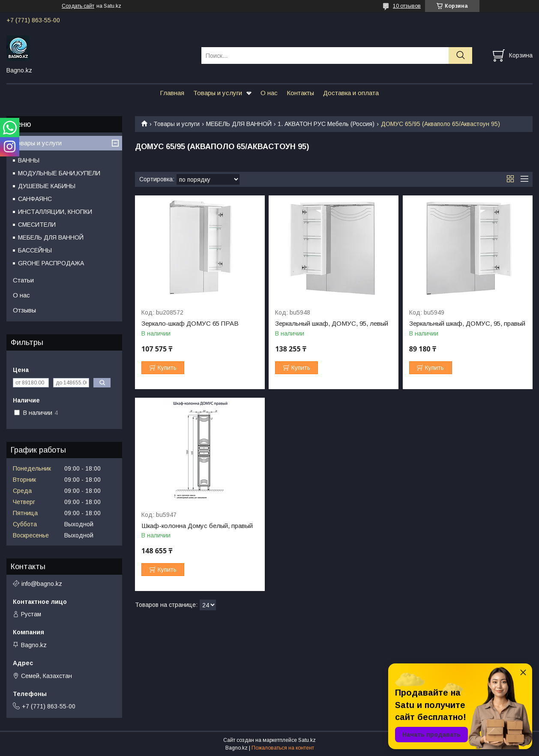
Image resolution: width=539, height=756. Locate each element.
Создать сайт (78, 6)
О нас (269, 93)
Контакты (300, 93)
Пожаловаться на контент (283, 748)
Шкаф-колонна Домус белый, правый (197, 526)
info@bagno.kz (42, 584)
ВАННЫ (29, 160)
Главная (172, 93)
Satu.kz (307, 740)
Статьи (23, 280)
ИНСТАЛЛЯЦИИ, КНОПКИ (55, 212)
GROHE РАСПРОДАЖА (51, 263)
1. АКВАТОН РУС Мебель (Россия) (326, 124)
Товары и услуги (218, 93)
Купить (167, 368)
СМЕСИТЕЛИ (37, 225)
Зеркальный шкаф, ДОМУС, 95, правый (467, 324)
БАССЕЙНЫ (35, 250)
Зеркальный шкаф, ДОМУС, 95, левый (332, 324)
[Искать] (460, 55)
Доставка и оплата (351, 93)
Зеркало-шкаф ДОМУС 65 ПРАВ (190, 324)
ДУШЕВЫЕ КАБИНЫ (47, 186)
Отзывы (24, 310)
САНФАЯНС (35, 199)
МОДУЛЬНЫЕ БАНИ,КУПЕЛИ (59, 173)
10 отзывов (407, 6)
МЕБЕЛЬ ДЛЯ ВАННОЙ (239, 124)
